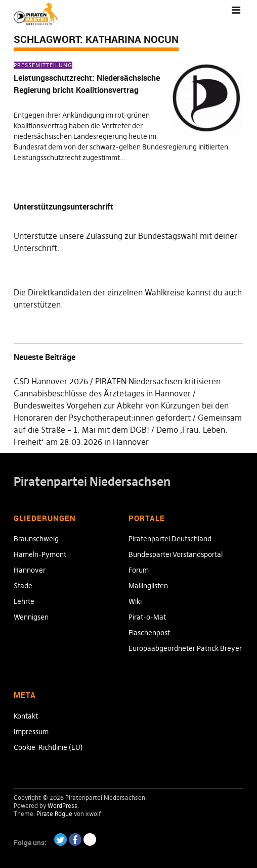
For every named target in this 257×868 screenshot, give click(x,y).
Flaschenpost (149, 633)
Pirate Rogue (54, 814)
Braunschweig (36, 539)
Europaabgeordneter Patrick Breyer (185, 648)
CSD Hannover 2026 (51, 381)
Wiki (135, 601)
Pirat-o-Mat (147, 617)
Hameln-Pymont (40, 554)
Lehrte (24, 601)
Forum (139, 570)
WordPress (62, 806)
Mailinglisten (148, 586)
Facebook (75, 839)
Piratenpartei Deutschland (170, 539)
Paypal (90, 839)
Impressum (31, 732)
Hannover (30, 570)
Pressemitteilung (43, 65)
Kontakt (26, 716)
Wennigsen (31, 617)
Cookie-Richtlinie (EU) (48, 747)
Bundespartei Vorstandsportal (176, 554)
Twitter (60, 839)
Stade (23, 586)
